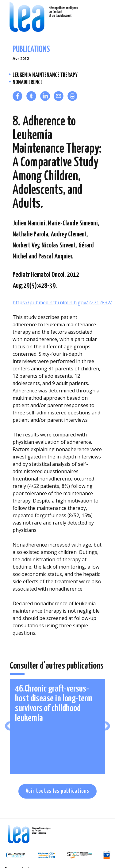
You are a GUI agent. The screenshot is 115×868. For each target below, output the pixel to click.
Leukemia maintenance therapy (45, 75)
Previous (10, 727)
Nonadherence (28, 82)
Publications (31, 50)
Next (105, 727)
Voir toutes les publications (57, 791)
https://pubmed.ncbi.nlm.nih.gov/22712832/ (62, 302)
